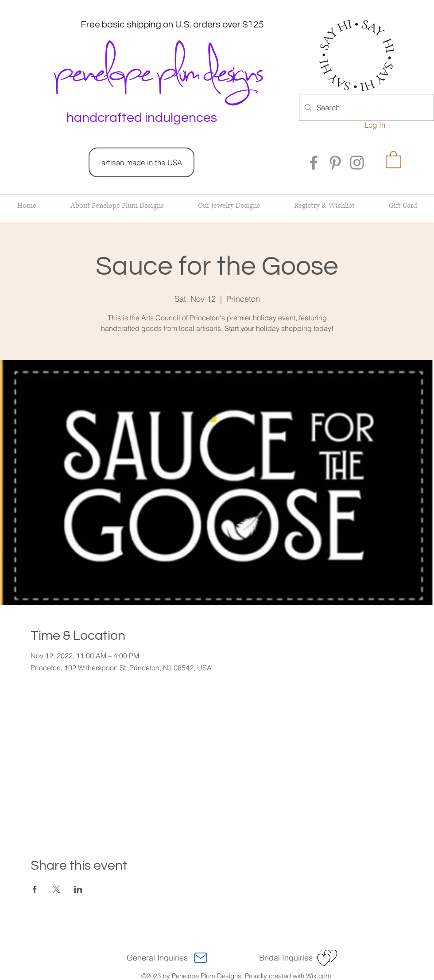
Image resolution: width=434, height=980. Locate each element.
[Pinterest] (335, 163)
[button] (393, 159)
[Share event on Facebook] (35, 889)
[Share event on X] (56, 889)
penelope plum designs (157, 69)
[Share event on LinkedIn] (78, 889)
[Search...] (366, 107)
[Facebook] (314, 163)
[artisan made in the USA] (141, 162)
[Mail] (201, 958)
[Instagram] (357, 163)
